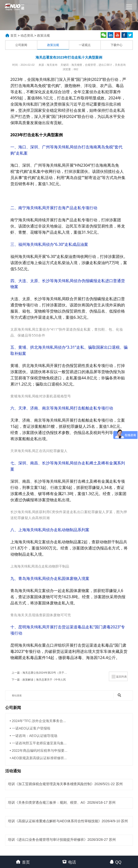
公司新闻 (21, 45)
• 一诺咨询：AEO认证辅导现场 (33, 736)
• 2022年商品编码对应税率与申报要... (39, 751)
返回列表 (119, 676)
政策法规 (43, 35)
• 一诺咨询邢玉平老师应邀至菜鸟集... (38, 743)
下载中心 (117, 45)
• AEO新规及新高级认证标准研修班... (38, 758)
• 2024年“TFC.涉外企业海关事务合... (38, 721)
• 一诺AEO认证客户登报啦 (30, 728)
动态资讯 (27, 35)
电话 (69, 862)
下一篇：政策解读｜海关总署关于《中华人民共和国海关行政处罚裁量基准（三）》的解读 (39, 681)
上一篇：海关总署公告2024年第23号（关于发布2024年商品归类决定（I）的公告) (41, 673)
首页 (14, 35)
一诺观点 (85, 45)
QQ (115, 862)
